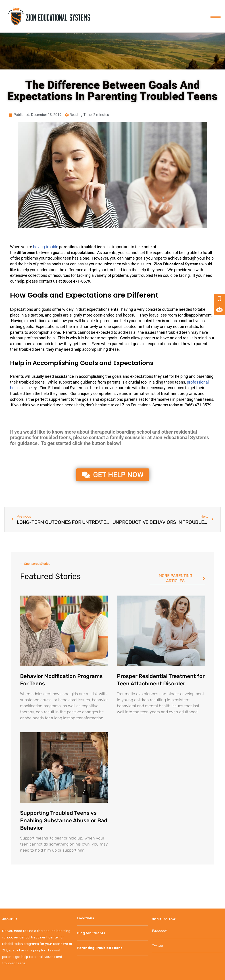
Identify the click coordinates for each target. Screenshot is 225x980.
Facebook (160, 931)
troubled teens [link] (32, 349)
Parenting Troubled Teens (100, 948)
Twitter (158, 946)
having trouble (46, 247)
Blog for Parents (91, 933)
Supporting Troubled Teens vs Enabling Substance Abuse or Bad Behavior (64, 820)
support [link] (65, 382)
